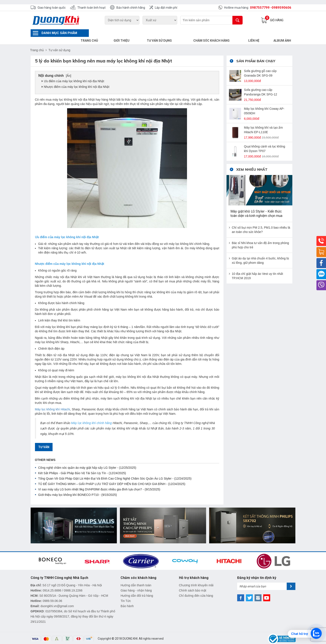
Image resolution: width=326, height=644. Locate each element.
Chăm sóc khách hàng (218, 33)
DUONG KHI (130, 631)
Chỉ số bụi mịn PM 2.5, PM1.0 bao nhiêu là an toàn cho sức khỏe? (261, 222)
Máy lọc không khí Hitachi (53, 402)
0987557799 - (261, 8)
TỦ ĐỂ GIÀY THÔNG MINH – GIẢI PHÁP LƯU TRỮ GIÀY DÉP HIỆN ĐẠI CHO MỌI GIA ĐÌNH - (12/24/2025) (112, 476)
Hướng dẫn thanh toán (136, 578)
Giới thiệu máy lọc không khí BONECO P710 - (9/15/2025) (78, 487)
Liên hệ (257, 33)
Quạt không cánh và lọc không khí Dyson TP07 (265, 141)
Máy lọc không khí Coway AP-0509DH (264, 103)
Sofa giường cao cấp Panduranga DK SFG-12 (261, 84)
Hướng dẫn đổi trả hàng (137, 588)
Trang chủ (104, 33)
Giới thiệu (134, 33)
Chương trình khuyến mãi (196, 578)
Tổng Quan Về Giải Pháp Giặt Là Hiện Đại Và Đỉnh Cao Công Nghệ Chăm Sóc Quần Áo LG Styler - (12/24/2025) (115, 471)
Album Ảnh (283, 33)
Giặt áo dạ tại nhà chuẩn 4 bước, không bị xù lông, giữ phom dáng (260, 253)
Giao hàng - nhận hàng (136, 583)
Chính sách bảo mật (193, 583)
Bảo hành (127, 598)
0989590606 (281, 8)
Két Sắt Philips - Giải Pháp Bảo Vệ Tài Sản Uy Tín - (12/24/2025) (82, 465)
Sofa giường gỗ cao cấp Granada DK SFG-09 (260, 66)
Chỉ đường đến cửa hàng (196, 588)
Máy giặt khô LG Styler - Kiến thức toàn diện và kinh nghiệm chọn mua (256, 206)
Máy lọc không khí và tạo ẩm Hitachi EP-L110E (263, 122)
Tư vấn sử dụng (169, 33)
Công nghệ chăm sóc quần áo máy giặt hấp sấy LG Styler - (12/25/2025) (87, 460)
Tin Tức (126, 593)
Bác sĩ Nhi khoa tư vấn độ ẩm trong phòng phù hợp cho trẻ (260, 238)
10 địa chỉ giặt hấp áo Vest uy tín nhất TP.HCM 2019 (257, 268)
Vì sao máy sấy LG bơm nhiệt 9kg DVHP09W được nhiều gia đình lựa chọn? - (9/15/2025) (99, 482)
